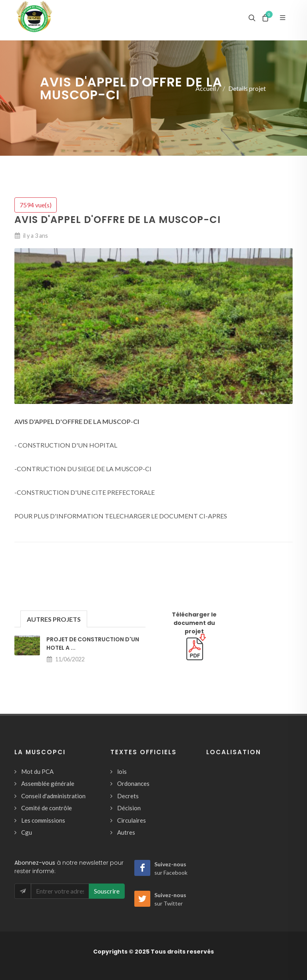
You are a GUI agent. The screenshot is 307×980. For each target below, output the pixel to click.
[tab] (54, 619)
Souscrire (107, 891)
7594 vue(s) (36, 205)
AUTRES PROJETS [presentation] (54, 619)
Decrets (128, 796)
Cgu (27, 832)
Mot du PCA (37, 771)
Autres (126, 832)
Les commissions (43, 820)
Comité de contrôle (47, 808)
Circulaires (132, 820)
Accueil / (207, 88)
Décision (129, 808)
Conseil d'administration (53, 796)
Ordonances (133, 783)
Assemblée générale (48, 783)
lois (122, 771)
